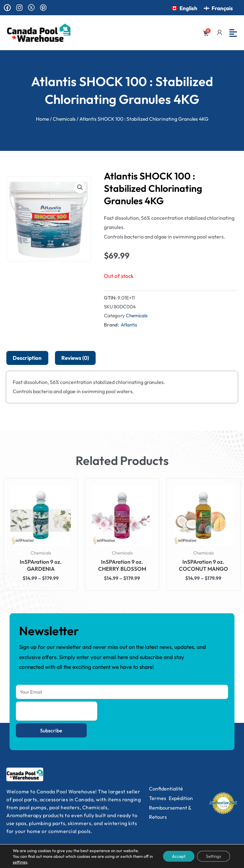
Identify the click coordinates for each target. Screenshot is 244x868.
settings (24, 862)
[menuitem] (184, 8)
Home (42, 119)
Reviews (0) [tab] (75, 358)
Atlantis (129, 325)
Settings (213, 856)
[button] (80, 187)
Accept (176, 856)
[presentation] (57, 711)
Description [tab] (27, 358)
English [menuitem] (188, 8)
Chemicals (64, 119)
